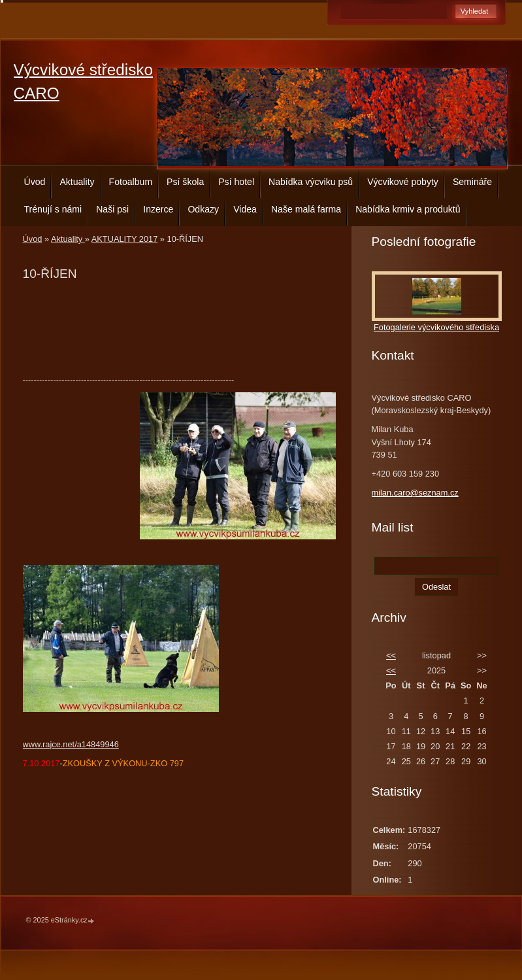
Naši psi (112, 209)
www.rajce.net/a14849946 (71, 744)
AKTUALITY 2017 (124, 239)
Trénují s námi (53, 209)
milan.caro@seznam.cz (415, 493)
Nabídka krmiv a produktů (408, 209)
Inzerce (158, 209)
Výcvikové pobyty (403, 182)
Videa (245, 209)
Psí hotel (236, 182)
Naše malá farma (306, 209)
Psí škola (185, 182)
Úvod (35, 182)
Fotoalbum (131, 182)
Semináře (472, 182)
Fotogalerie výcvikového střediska (436, 327)
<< (391, 655)
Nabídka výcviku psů (311, 182)
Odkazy (203, 209)
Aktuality (77, 182)
